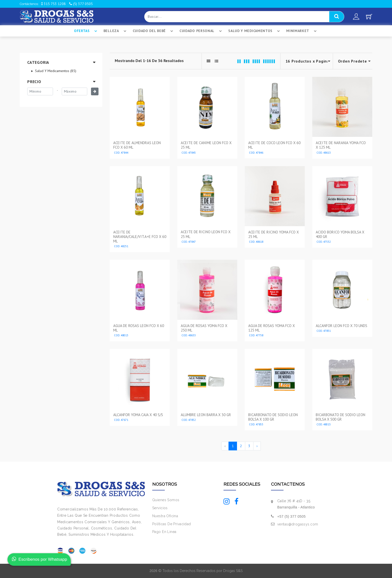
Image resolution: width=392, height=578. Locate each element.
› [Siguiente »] (257, 446)
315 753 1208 (53, 4)
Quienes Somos (166, 500)
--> (353, 61)
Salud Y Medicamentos (255, 31)
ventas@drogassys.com (298, 524)
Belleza (116, 31)
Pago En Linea (164, 532)
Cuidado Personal (201, 31)
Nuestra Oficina (165, 516)
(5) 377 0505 (81, 4)
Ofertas (86, 31)
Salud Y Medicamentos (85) (55, 71)
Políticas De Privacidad (172, 524)
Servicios (160, 508)
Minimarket (302, 31)
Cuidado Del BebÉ (154, 31)
